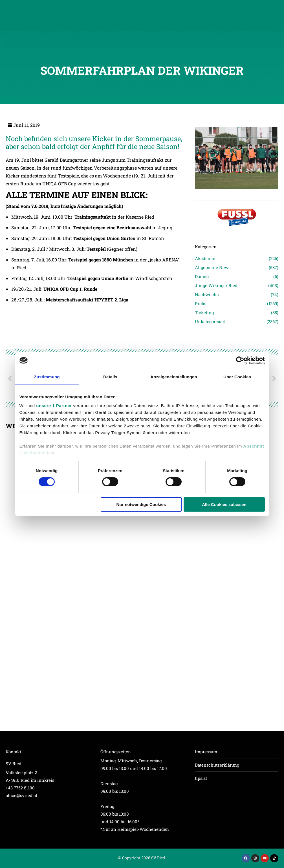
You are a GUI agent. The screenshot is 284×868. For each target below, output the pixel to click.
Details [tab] (110, 377)
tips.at (201, 778)
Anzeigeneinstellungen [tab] (174, 377)
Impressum (206, 752)
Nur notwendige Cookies (141, 504)
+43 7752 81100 (20, 788)
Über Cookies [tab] (237, 377)
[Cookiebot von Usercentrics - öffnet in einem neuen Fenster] (240, 360)
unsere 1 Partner (54, 406)
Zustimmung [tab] (47, 377)
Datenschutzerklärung (217, 765)
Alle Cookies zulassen (224, 504)
